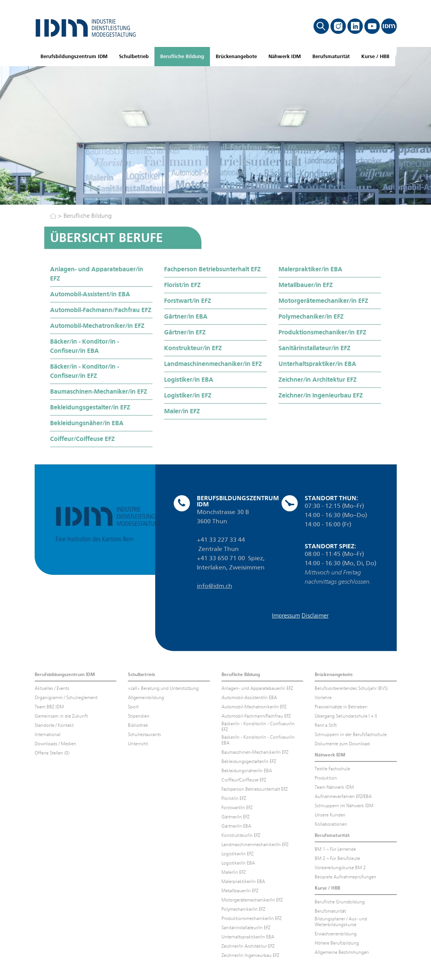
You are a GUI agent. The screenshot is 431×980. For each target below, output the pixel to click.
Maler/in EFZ (182, 411)
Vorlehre (323, 698)
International (48, 735)
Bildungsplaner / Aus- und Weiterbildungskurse (341, 922)
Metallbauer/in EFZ (306, 285)
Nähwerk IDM (285, 56)
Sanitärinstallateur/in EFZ (314, 348)
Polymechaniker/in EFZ (311, 316)
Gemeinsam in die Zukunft (61, 716)
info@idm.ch (215, 586)
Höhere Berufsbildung (337, 943)
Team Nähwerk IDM (334, 787)
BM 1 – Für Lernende (335, 849)
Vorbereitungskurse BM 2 (340, 868)
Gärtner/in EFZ (185, 332)
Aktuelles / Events (52, 688)
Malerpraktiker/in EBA (310, 269)
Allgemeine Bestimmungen (342, 952)
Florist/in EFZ (182, 285)
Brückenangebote (236, 56)
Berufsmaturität (331, 56)
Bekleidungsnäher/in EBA (87, 423)
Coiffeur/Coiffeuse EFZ (82, 439)
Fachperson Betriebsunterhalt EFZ (212, 269)
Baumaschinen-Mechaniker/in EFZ (99, 391)
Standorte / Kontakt (54, 725)
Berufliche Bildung (182, 56)
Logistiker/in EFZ (188, 395)
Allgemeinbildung (146, 698)
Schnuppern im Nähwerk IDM (344, 806)
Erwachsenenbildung (336, 934)
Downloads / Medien (55, 744)
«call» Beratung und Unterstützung (163, 688)
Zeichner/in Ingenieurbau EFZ (321, 395)
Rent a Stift (326, 725)
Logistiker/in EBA (189, 380)
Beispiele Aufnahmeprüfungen (345, 877)
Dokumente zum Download (342, 744)
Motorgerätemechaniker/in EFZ (323, 301)
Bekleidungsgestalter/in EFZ (90, 407)
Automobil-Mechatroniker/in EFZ (97, 326)
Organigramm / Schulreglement (66, 698)
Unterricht (138, 744)
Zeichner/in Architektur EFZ (318, 380)
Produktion (326, 778)
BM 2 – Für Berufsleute (337, 858)
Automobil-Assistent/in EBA (90, 294)
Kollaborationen (331, 824)
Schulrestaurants (144, 735)
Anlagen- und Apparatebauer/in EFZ (97, 274)
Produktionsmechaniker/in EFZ (322, 332)
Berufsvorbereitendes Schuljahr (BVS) (351, 688)
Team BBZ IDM (49, 707)
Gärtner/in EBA (186, 316)
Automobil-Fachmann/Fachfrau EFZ (101, 310)
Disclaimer (315, 615)
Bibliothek (138, 725)
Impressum (286, 615)
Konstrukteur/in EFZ (193, 348)
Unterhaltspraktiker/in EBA (317, 364)
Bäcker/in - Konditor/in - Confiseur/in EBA (85, 346)
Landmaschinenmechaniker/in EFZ (213, 364)
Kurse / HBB (375, 56)
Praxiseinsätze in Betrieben (341, 707)
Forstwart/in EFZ (188, 301)
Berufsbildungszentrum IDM (74, 56)
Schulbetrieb (134, 56)
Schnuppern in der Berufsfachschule (351, 735)
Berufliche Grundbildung (340, 902)
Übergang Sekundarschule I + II (346, 716)
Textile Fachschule (332, 769)
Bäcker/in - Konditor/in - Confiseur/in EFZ (85, 371)
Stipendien (139, 716)
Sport (133, 707)
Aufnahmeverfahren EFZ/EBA (343, 796)
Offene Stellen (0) (52, 753)
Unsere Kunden (330, 815)
